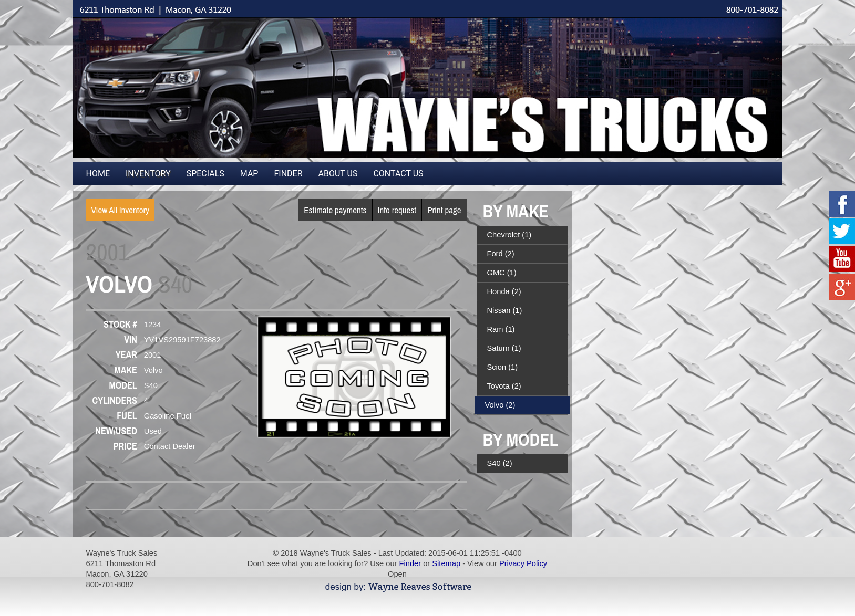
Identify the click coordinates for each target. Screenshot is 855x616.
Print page (444, 210)
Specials (205, 174)
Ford (501, 254)
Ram (501, 329)
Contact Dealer (170, 446)
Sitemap (446, 563)
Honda (504, 291)
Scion (503, 367)
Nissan (505, 310)
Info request (397, 210)
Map (249, 174)
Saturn (504, 348)
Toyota (504, 386)
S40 (500, 463)
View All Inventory (121, 210)
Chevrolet (509, 235)
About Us (338, 174)
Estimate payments (335, 210)
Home (98, 174)
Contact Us (398, 174)
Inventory (148, 174)
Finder (288, 174)
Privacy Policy (523, 563)
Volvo (500, 405)
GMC (502, 273)
